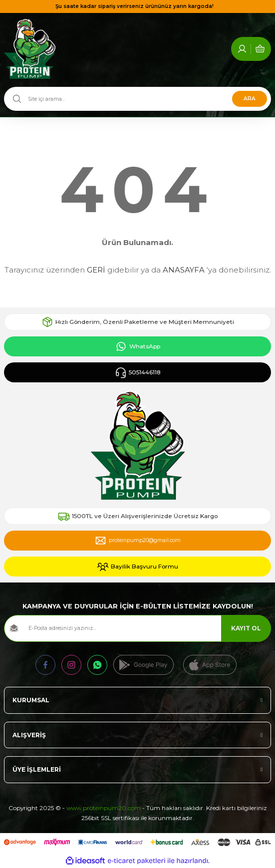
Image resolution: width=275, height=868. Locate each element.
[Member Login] (242, 49)
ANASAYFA (184, 270)
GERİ (96, 270)
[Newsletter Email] (137, 628)
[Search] (137, 99)
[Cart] (260, 49)
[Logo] (30, 49)
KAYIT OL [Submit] (246, 628)
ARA (250, 99)
